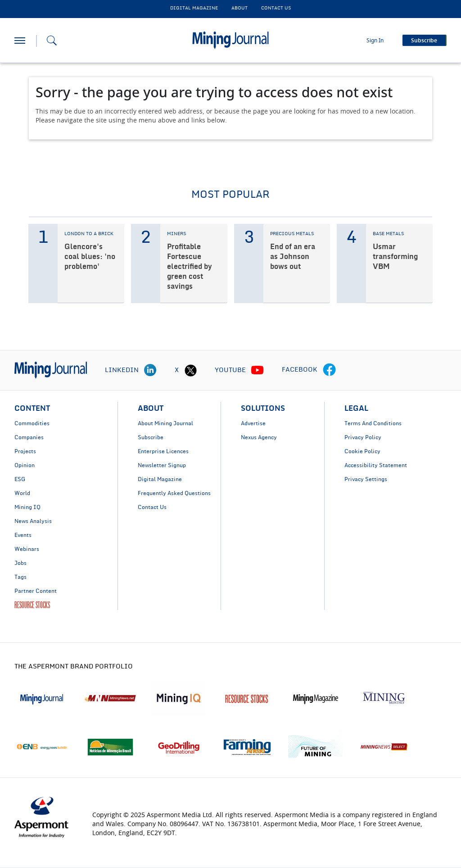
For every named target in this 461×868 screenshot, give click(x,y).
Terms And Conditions (373, 423)
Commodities (32, 423)
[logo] (51, 370)
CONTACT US (276, 8)
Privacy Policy (363, 437)
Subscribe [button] (424, 41)
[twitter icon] (190, 370)
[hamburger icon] (20, 41)
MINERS (176, 234)
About (240, 8)
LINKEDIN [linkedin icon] (122, 370)
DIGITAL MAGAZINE (194, 8)
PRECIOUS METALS (292, 234)
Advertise (253, 423)
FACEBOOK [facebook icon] (300, 370)
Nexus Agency (259, 437)
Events (23, 535)
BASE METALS (388, 234)
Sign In (375, 41)
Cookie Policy (362, 451)
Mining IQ (27, 507)
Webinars (27, 549)
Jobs (20, 563)
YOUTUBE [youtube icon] (230, 370)
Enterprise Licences (163, 451)
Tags (20, 577)
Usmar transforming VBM (395, 257)
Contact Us (152, 507)
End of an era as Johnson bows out (293, 257)
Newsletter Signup (162, 465)
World (22, 493)
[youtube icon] (258, 370)
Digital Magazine (160, 479)
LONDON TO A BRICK (89, 234)
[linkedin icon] (150, 370)
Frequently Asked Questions (174, 493)
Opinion (25, 465)
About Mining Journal (165, 423)
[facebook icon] (329, 370)
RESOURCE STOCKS (32, 605)
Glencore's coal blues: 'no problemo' (90, 257)
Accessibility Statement (376, 465)
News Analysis (33, 521)
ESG (20, 479)
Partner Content (36, 591)
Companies (29, 437)
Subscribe (151, 437)
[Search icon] (52, 41)
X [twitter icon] (177, 370)
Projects (25, 451)
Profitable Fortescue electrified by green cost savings (190, 267)
